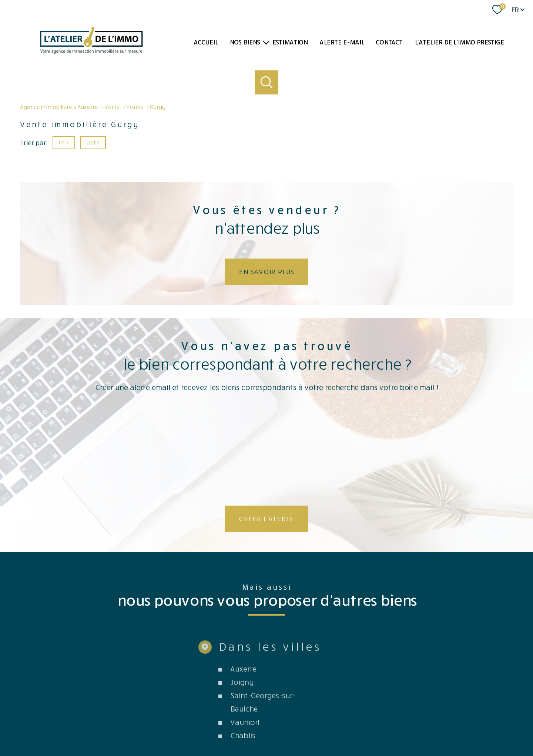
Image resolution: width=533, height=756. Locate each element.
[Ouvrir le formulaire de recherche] (267, 82)
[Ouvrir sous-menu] (266, 42)
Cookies (445, 727)
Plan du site (255, 727)
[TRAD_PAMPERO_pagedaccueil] (92, 51)
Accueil (206, 42)
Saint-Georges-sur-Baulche (263, 614)
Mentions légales (288, 727)
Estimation (290, 42)
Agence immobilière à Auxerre (59, 107)
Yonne (135, 107)
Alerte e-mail (342, 42)
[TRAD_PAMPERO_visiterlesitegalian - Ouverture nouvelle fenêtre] (414, 702)
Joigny (242, 594)
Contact (389, 42)
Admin (317, 727)
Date (93, 142)
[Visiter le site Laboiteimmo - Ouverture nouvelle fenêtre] (266, 743)
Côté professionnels (377, 727)
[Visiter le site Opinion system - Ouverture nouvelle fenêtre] (266, 700)
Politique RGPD (417, 727)
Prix (64, 142)
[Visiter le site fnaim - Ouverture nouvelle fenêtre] (380, 701)
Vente (112, 107)
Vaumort (245, 634)
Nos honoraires (223, 727)
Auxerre (243, 580)
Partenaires (340, 727)
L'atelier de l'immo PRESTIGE (459, 42)
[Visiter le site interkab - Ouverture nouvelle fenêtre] (465, 699)
